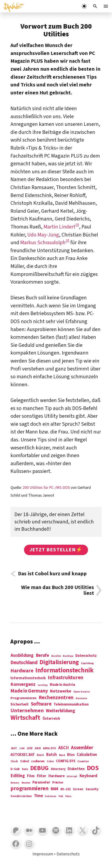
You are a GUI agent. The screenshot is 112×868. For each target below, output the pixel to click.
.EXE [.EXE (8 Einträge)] (30, 748)
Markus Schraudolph (43, 243)
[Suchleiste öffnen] (95, 6)
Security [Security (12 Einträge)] (92, 789)
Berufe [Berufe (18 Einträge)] (42, 655)
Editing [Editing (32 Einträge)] (18, 776)
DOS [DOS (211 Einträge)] (93, 768)
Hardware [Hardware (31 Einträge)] (22, 671)
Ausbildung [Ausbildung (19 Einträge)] (22, 655)
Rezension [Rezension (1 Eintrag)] (81, 698)
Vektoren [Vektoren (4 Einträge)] (51, 797)
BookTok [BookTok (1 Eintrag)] (56, 656)
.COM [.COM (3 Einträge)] (22, 748)
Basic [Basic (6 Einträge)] (41, 755)
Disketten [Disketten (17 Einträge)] (76, 769)
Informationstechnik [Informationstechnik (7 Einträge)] (28, 678)
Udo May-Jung (43, 235)
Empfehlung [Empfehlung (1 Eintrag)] (87, 663)
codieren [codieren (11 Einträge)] (38, 761)
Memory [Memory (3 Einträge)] (15, 783)
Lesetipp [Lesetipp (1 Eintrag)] (43, 685)
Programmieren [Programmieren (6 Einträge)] (23, 698)
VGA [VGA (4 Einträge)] (61, 797)
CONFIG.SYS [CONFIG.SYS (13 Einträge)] (66, 761)
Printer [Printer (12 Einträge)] (58, 782)
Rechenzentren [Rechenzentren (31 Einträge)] (56, 697)
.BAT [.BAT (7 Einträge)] (14, 748)
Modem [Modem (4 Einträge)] (26, 783)
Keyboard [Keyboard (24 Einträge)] (88, 776)
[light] (84, 6)
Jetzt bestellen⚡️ (56, 550)
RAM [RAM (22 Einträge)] (54, 789)
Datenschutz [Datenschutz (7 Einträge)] (86, 656)
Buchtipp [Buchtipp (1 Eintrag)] (68, 656)
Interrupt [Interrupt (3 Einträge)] (72, 776)
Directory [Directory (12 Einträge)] (58, 769)
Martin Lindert (59, 227)
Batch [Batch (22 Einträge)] (52, 755)
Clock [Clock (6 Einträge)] (14, 762)
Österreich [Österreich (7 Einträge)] (51, 719)
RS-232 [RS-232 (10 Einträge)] (66, 789)
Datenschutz (68, 854)
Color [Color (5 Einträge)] (50, 762)
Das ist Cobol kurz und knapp (52, 574)
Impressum (43, 854)
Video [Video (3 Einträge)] (68, 796)
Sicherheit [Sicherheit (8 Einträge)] (19, 704)
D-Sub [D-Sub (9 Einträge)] (15, 769)
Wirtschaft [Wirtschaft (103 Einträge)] (25, 718)
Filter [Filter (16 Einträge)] (42, 776)
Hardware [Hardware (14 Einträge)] (57, 776)
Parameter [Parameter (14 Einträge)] (41, 783)
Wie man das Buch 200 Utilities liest (58, 590)
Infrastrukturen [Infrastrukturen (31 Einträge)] (66, 678)
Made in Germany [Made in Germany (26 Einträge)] (29, 691)
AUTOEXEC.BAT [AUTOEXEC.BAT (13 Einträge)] (23, 755)
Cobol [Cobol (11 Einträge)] (25, 761)
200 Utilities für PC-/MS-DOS (46, 488)
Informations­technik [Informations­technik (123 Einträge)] (64, 670)
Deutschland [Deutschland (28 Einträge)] (24, 663)
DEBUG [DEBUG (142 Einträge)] (40, 768)
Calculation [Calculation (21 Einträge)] (87, 755)
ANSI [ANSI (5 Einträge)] (38, 749)
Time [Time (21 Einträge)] (38, 796)
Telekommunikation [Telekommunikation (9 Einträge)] (71, 704)
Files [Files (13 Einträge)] (31, 776)
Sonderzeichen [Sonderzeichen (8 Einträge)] (21, 796)
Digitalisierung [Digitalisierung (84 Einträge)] (59, 662)
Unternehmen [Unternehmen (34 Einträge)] (27, 711)
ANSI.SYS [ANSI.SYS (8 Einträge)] (49, 748)
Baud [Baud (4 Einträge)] (62, 755)
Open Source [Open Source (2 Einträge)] (81, 692)
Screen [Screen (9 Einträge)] (78, 789)
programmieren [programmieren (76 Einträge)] (29, 789)
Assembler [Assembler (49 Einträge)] (82, 748)
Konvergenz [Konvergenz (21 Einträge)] (23, 685)
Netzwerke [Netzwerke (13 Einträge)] (61, 691)
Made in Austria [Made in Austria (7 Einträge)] (62, 685)
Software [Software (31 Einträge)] (41, 704)
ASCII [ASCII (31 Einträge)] (64, 748)
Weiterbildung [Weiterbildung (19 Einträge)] (60, 711)
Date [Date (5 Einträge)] (25, 769)
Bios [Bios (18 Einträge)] (71, 755)
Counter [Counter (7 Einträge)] (83, 762)
